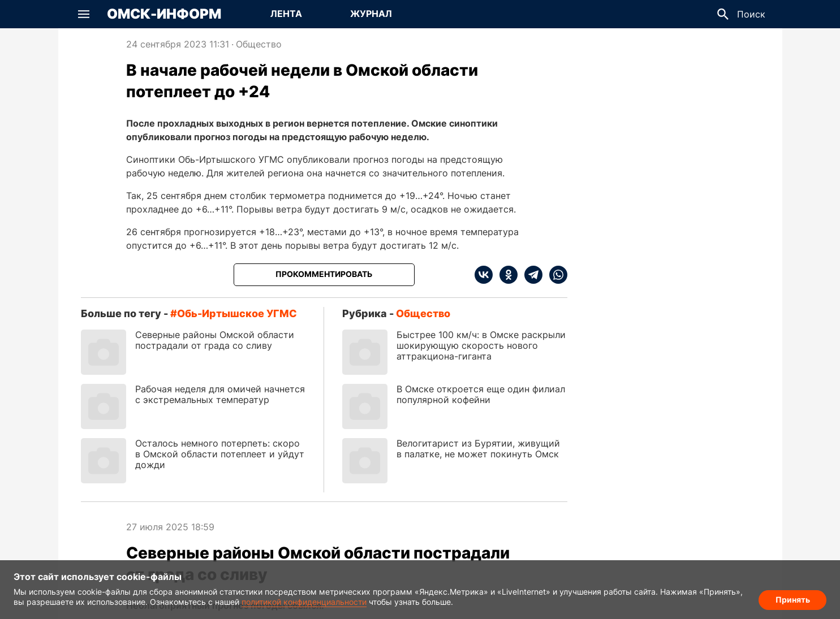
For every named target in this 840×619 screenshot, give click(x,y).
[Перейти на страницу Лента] (286, 14)
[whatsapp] (555, 275)
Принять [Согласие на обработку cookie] (793, 599)
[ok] (505, 275)
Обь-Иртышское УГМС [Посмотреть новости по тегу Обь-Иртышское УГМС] (237, 313)
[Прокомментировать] (324, 275)
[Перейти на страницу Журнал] (371, 14)
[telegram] (530, 275)
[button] (84, 14)
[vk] (484, 275)
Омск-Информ (164, 14)
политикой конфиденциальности (304, 602)
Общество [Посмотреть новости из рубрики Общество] (259, 44)
